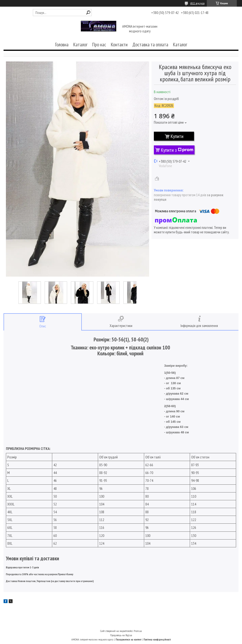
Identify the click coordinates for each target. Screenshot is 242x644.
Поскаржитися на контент (128, 639)
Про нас (99, 45)
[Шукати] (88, 12)
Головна (62, 45)
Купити (177, 136)
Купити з (177, 150)
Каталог (80, 45)
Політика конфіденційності (157, 639)
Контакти (119, 45)
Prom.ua (138, 631)
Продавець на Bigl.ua (121, 635)
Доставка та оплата (150, 45)
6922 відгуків (197, 3)
